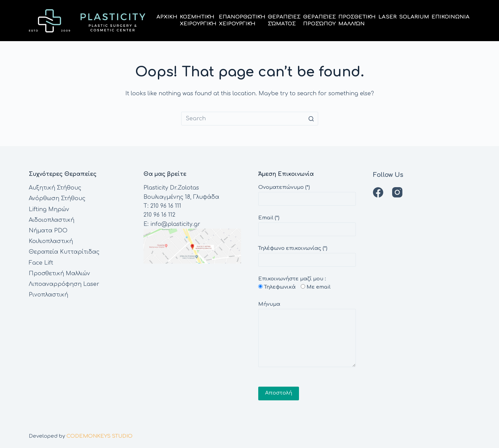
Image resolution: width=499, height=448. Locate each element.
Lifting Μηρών (49, 209)
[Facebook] (378, 192)
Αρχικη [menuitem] (167, 17)
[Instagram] (397, 192)
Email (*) (307, 224)
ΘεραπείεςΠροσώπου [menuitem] (320, 20)
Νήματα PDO (48, 231)
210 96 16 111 (166, 206)
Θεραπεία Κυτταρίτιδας (64, 252)
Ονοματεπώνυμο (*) (307, 193)
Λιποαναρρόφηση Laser (64, 284)
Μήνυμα (307, 334)
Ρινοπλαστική (48, 295)
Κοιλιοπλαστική (51, 241)
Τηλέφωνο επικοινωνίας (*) (307, 254)
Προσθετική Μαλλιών (59, 274)
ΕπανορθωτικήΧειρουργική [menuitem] (242, 20)
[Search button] (311, 119)
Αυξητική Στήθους (55, 188)
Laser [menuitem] (388, 17)
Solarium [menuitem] (414, 17)
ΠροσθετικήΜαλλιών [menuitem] (357, 20)
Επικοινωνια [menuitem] (451, 17)
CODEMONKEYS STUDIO (99, 436)
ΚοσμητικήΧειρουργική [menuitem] (198, 20)
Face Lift (41, 263)
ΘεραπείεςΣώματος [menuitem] (284, 20)
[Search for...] (250, 119)
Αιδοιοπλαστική (52, 220)
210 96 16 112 (159, 215)
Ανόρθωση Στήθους (57, 198)
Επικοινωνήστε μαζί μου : (307, 331)
